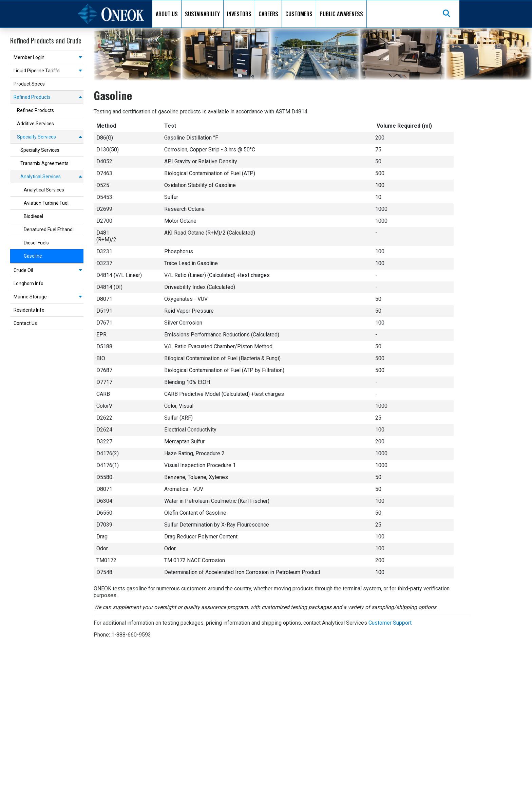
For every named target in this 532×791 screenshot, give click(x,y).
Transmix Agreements (44, 163)
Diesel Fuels (36, 243)
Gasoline (33, 256)
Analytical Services (41, 177)
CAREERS (268, 14)
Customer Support (390, 623)
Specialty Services (36, 137)
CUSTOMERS (299, 14)
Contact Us (25, 323)
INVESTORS (239, 14)
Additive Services (35, 124)
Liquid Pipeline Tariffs (37, 71)
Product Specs (29, 84)
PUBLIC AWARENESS (341, 14)
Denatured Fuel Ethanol (49, 229)
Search (447, 14)
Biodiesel (33, 216)
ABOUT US (167, 14)
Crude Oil (23, 270)
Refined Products (32, 97)
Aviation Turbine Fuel (46, 203)
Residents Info (29, 310)
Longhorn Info (28, 283)
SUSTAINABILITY (202, 14)
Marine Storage (30, 297)
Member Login (29, 57)
